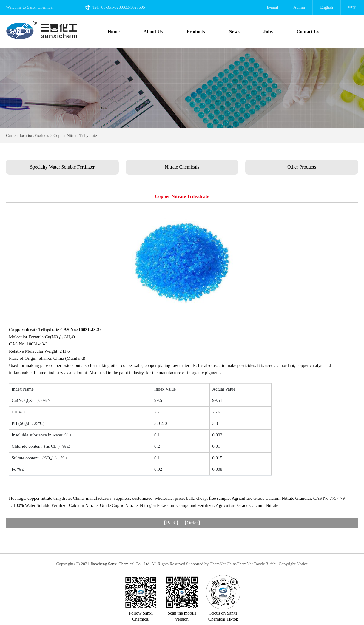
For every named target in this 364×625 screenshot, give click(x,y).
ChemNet (218, 564)
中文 (352, 7)
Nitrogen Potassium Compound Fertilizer (177, 505)
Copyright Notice (293, 564)
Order (192, 523)
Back (171, 523)
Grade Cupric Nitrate (119, 505)
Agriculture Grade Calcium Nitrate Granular (271, 498)
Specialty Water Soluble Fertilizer (63, 167)
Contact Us (308, 31)
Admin (299, 7)
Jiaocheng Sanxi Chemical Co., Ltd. (120, 564)
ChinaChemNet (240, 564)
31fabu (272, 564)
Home (114, 31)
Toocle (259, 564)
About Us (153, 31)
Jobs (268, 31)
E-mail (272, 7)
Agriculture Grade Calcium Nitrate (247, 505)
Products (196, 31)
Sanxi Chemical (40, 7)
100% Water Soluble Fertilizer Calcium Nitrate (55, 505)
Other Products (302, 167)
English (327, 7)
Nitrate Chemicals (182, 167)
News (234, 31)
